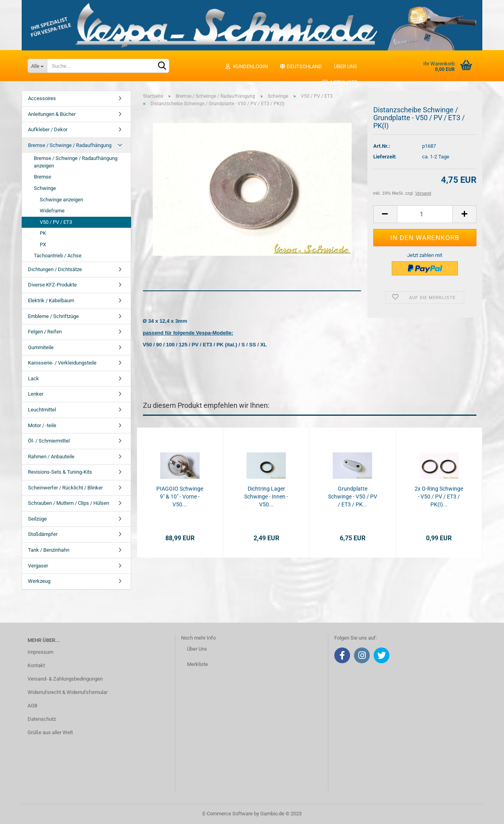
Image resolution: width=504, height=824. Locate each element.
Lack (33, 379)
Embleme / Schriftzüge (53, 316)
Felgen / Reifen (45, 332)
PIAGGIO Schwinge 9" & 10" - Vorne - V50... (180, 497)
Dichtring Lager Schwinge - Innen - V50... (266, 497)
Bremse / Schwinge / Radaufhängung (70, 145)
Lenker (36, 394)
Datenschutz (42, 719)
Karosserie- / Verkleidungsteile (62, 363)
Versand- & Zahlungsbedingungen (65, 679)
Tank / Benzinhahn (49, 550)
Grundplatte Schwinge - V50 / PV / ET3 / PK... (353, 497)
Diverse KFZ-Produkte (52, 285)
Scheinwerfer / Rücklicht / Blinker (65, 488)
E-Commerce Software (228, 814)
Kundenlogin (246, 66)
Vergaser (38, 566)
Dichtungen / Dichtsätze (55, 269)
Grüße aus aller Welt (50, 732)
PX (43, 245)
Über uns (346, 66)
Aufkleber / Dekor (48, 129)
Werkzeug (39, 581)
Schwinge (45, 188)
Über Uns (197, 649)
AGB (32, 706)
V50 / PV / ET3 (56, 222)
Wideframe (52, 211)
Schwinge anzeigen (61, 200)
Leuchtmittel (42, 410)
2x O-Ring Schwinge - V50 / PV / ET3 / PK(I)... (439, 497)
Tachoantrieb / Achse (58, 256)
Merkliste (340, 82)
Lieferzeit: (385, 157)
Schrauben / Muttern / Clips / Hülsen (69, 503)
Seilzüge (37, 519)
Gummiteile (41, 347)
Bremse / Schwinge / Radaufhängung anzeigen (76, 162)
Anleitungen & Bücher (52, 114)
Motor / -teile (42, 425)
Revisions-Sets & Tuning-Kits (60, 472)
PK (43, 233)
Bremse (43, 177)
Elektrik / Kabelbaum (51, 300)
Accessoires (42, 98)
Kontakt (36, 665)
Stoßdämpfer (43, 534)
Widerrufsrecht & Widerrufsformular (68, 692)
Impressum (40, 652)
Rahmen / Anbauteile (51, 457)
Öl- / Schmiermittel (49, 441)
